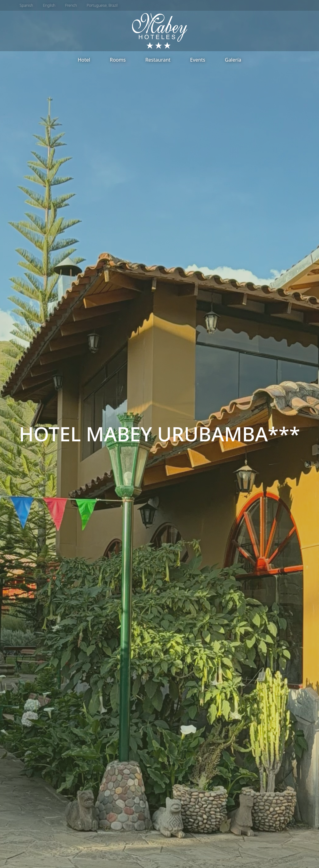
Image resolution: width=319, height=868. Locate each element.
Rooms (118, 60)
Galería (233, 60)
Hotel (84, 60)
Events (197, 60)
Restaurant (158, 60)
